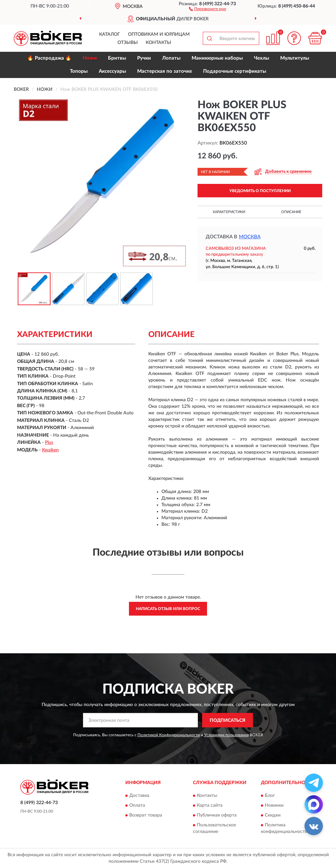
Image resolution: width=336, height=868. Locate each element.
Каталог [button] (110, 34)
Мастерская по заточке (165, 71)
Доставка (139, 796)
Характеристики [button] (229, 212)
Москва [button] (250, 237)
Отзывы (128, 43)
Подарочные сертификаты (235, 71)
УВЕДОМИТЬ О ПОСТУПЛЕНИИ (260, 191)
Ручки (144, 58)
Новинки (274, 805)
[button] (208, 9)
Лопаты (171, 58)
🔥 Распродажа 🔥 (49, 58)
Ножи (90, 58)
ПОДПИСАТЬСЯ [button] (228, 720)
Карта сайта (210, 805)
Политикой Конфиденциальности (169, 735)
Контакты (158, 43)
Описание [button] (291, 212)
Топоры (79, 71)
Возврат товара (146, 815)
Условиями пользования (226, 735)
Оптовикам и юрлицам (159, 34)
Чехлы (262, 58)
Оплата (137, 805)
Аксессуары (112, 71)
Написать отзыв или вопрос (168, 609)
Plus (49, 443)
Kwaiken (50, 450)
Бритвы (117, 58)
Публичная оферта (217, 815)
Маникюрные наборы (217, 58)
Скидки (273, 815)
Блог (270, 796)
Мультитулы (295, 58)
